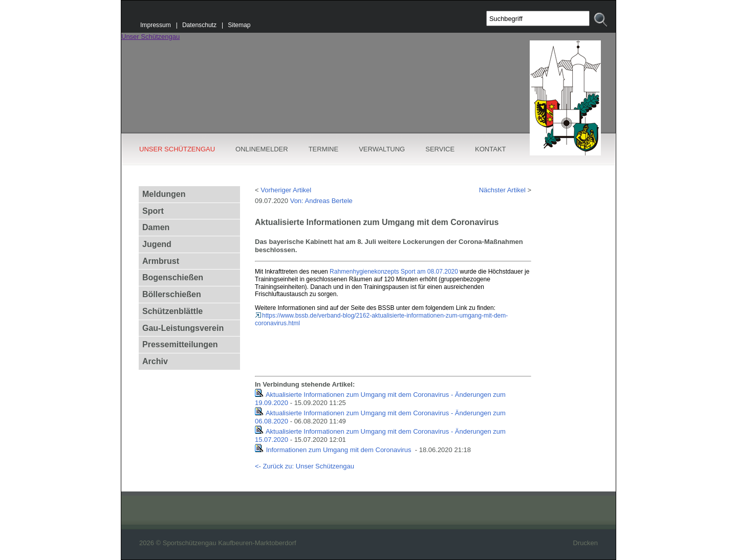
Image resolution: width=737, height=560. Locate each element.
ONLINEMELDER (262, 149)
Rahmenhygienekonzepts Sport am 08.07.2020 (394, 272)
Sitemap (239, 25)
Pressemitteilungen (180, 344)
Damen (156, 227)
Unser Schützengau (150, 37)
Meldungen (164, 194)
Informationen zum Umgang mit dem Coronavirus (340, 450)
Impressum (156, 25)
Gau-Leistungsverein (183, 328)
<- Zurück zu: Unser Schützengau (305, 466)
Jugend (157, 244)
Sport (153, 211)
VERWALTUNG (382, 149)
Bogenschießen (173, 277)
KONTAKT (490, 149)
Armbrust (161, 261)
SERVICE (440, 149)
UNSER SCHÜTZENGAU (177, 149)
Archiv (155, 361)
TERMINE (324, 149)
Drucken (586, 543)
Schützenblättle (172, 311)
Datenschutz (199, 25)
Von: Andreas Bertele (321, 201)
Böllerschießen (172, 294)
